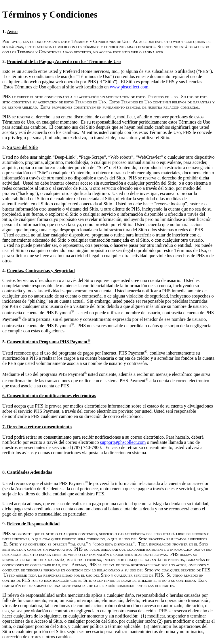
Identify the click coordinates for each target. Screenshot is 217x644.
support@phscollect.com (123, 442)
